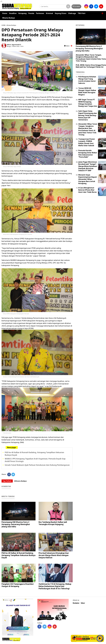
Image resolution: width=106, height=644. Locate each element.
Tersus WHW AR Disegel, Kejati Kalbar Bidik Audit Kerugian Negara (87, 91)
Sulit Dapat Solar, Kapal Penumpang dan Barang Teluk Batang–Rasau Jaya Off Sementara (88, 115)
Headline (13, 13)
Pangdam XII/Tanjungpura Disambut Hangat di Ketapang (18, 585)
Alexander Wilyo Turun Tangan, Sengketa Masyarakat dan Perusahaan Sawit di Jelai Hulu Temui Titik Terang (88, 129)
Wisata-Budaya (9, 18)
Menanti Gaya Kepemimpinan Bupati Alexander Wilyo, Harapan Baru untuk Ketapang (88, 179)
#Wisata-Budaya (20, 481)
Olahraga (72, 13)
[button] (102, 12)
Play (100, 638)
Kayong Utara (61, 13)
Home (5, 13)
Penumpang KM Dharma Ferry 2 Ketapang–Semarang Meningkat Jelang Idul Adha (16, 524)
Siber (83, 603)
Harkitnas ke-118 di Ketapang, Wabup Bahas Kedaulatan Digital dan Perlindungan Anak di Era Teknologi (55, 586)
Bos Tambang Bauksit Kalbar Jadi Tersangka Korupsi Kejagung (53, 523)
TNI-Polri (82, 13)
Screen (76, 6)
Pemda (31, 13)
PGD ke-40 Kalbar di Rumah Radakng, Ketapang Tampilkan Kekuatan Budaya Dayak (18, 555)
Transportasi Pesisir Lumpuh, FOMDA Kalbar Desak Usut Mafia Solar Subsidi (87, 142)
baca (67, 46)
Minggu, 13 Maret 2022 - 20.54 (15, 46)
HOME (3, 25)
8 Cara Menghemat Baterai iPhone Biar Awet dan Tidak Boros (87, 190)
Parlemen (40, 13)
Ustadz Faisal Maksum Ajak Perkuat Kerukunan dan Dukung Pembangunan (37, 465)
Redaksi (76, 603)
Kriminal (49, 13)
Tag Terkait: (7, 481)
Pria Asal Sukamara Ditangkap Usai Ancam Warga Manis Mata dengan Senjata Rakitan (54, 555)
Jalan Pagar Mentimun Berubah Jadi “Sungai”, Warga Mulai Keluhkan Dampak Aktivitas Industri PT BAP (88, 166)
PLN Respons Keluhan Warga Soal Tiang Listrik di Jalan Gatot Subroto (87, 80)
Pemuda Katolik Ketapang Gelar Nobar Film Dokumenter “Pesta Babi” (88, 154)
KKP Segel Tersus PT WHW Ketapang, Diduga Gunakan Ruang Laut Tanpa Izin (88, 103)
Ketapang (22, 13)
